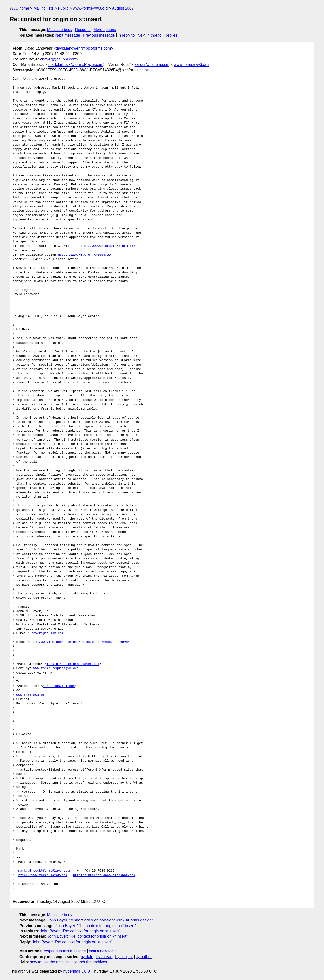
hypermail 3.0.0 (76, 971)
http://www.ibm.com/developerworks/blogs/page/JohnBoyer (79, 642)
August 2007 (123, 8)
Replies (171, 35)
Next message (68, 35)
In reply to (126, 35)
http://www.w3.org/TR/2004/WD (84, 255)
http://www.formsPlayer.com (43, 875)
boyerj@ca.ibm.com (59, 59)
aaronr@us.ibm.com (152, 64)
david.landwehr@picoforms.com (83, 48)
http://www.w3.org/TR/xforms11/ (107, 246)
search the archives (90, 962)
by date (87, 957)
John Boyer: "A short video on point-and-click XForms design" (100, 920)
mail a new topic (103, 951)
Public (63, 8)
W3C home (19, 8)
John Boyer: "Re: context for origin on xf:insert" (96, 926)
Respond (83, 30)
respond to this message (65, 951)
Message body (60, 30)
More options (105, 30)
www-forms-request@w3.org (56, 668)
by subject (124, 957)
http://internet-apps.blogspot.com (104, 875)
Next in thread (150, 35)
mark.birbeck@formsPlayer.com (76, 64)
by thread (104, 957)
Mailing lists (43, 8)
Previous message (99, 35)
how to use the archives (50, 962)
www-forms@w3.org (90, 8)
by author (144, 957)
